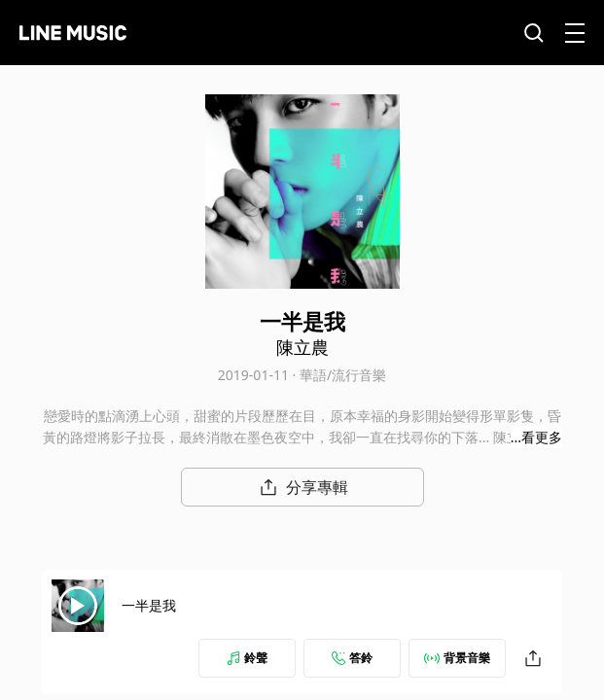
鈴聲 (247, 658)
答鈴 (352, 658)
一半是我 (149, 605)
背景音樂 (457, 658)
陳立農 (302, 347)
